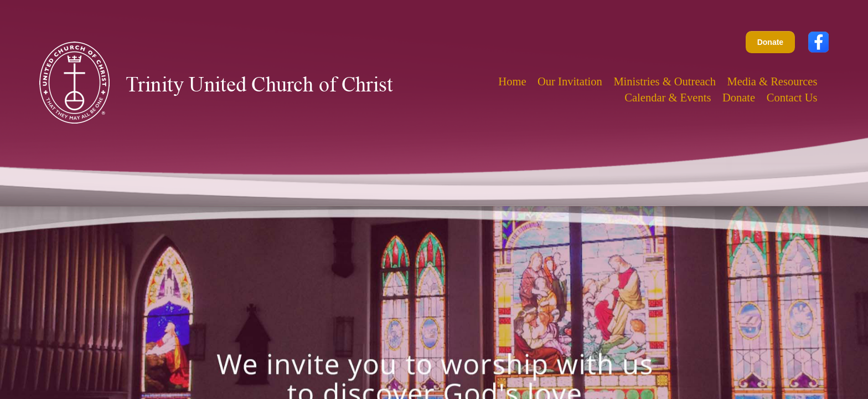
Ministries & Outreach (665, 81)
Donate (770, 42)
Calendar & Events (668, 98)
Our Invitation (570, 81)
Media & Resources (773, 81)
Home (512, 81)
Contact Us (792, 98)
